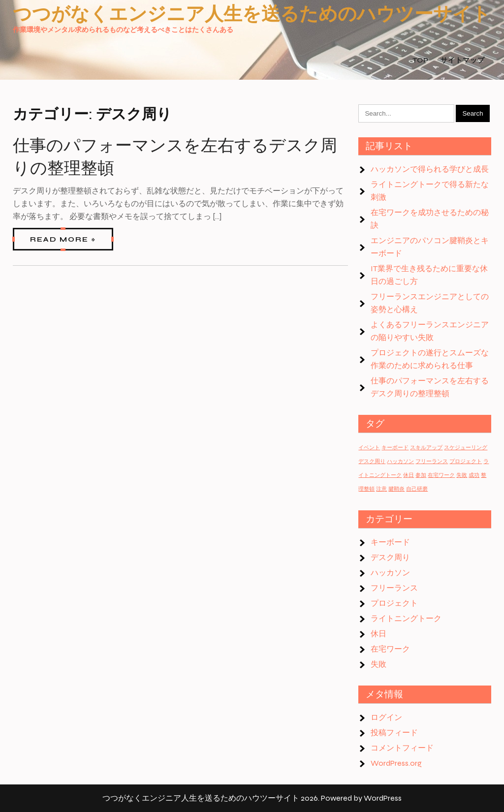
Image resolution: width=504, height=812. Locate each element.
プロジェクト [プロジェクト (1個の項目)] (466, 461)
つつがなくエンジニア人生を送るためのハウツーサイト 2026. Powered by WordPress (252, 798)
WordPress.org (396, 763)
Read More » (63, 239)
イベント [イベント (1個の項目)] (369, 448)
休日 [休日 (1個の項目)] (409, 475)
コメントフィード (402, 748)
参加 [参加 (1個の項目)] (421, 475)
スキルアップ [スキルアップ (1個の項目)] (426, 448)
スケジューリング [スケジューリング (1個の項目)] (466, 448)
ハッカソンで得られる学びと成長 (430, 169)
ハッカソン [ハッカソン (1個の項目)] (400, 461)
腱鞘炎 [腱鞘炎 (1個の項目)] (396, 489)
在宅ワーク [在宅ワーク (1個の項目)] (441, 475)
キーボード (390, 542)
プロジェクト (394, 603)
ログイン (386, 717)
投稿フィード (394, 733)
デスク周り (390, 557)
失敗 (378, 664)
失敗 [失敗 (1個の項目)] (462, 475)
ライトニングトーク (406, 618)
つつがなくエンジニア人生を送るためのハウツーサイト (252, 14)
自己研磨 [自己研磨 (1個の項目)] (417, 489)
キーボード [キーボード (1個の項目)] (395, 448)
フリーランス (394, 588)
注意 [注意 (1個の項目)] (381, 489)
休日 (378, 634)
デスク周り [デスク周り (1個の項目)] (372, 461)
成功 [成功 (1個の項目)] (474, 475)
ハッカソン (390, 573)
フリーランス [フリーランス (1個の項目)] (432, 461)
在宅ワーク (390, 649)
